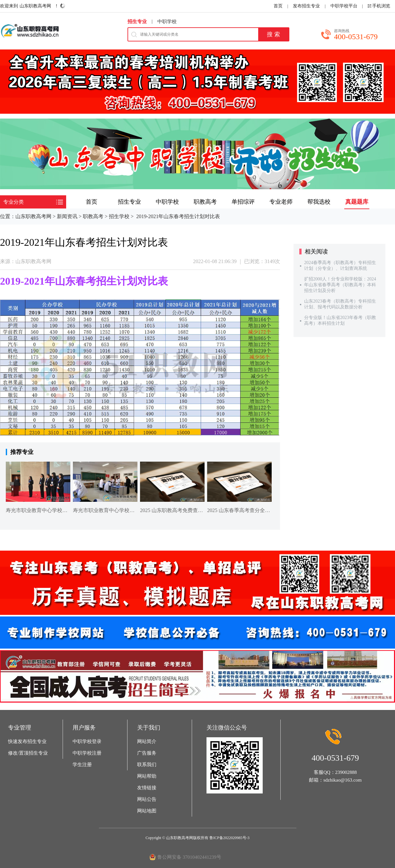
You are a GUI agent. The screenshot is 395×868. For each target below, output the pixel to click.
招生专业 (137, 22)
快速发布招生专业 (27, 741)
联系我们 (147, 765)
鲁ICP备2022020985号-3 (229, 838)
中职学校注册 (87, 753)
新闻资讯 (67, 216)
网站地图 (147, 811)
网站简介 (147, 741)
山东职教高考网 (35, 6)
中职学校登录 (87, 741)
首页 (278, 6)
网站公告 (147, 799)
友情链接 (147, 788)
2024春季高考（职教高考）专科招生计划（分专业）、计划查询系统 (340, 266)
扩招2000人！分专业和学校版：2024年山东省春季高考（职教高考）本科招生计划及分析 (340, 285)
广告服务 (147, 753)
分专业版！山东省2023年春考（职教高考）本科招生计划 (340, 320)
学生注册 (82, 765)
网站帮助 (147, 776)
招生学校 (119, 216)
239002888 (346, 772)
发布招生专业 (306, 6)
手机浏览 (381, 6)
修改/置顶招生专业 (28, 753)
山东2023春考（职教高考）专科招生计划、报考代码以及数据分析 (340, 304)
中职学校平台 (344, 6)
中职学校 (167, 22)
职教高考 (93, 216)
